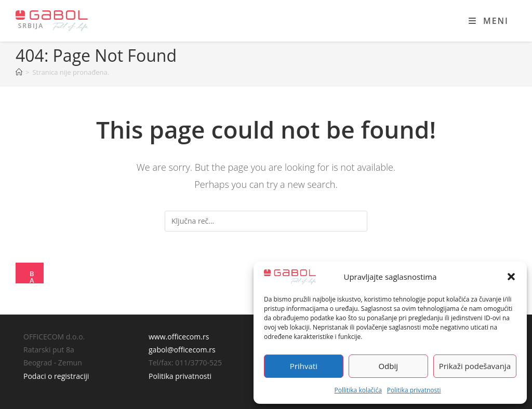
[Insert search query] (266, 221)
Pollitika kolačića (358, 390)
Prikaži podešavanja (475, 366)
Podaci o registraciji (56, 376)
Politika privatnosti (414, 390)
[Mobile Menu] (489, 21)
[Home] (19, 72)
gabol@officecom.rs (182, 350)
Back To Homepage (33, 276)
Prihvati (304, 366)
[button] (511, 277)
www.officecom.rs (179, 337)
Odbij (388, 366)
